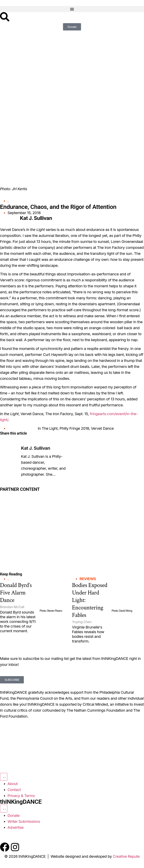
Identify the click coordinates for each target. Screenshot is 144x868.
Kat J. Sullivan (36, 448)
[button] (72, 9)
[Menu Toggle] (4, 777)
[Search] (5, 17)
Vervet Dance (102, 428)
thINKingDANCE (21, 802)
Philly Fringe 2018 (74, 428)
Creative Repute (126, 856)
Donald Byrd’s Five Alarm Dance (16, 593)
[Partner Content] (36, 510)
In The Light (48, 428)
